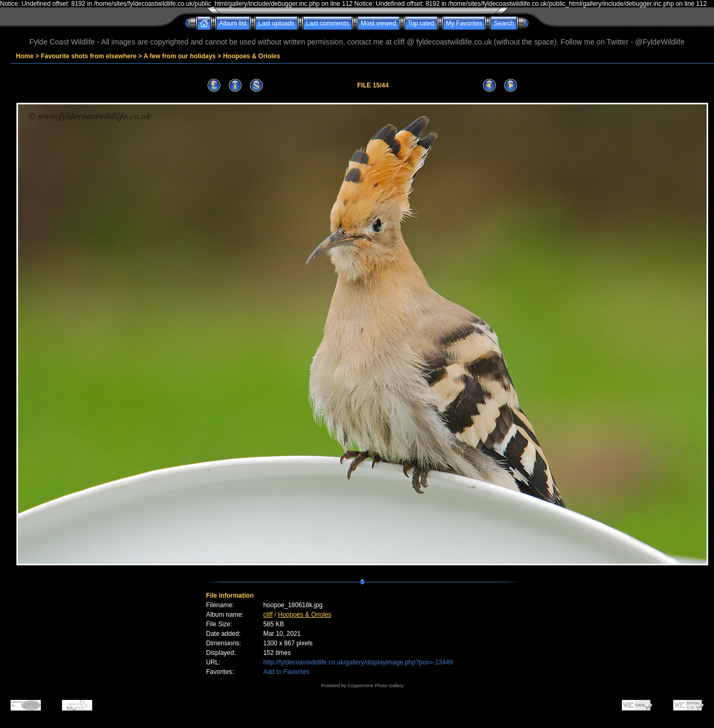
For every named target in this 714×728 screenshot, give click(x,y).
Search (504, 23)
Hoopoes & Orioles (252, 56)
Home (25, 56)
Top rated (421, 23)
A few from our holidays (180, 56)
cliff (268, 615)
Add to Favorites (286, 672)
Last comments (328, 23)
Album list (233, 23)
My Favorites (464, 23)
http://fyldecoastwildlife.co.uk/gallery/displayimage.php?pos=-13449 (358, 662)
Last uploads (276, 23)
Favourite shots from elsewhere (89, 56)
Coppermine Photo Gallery (376, 686)
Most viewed (378, 23)
